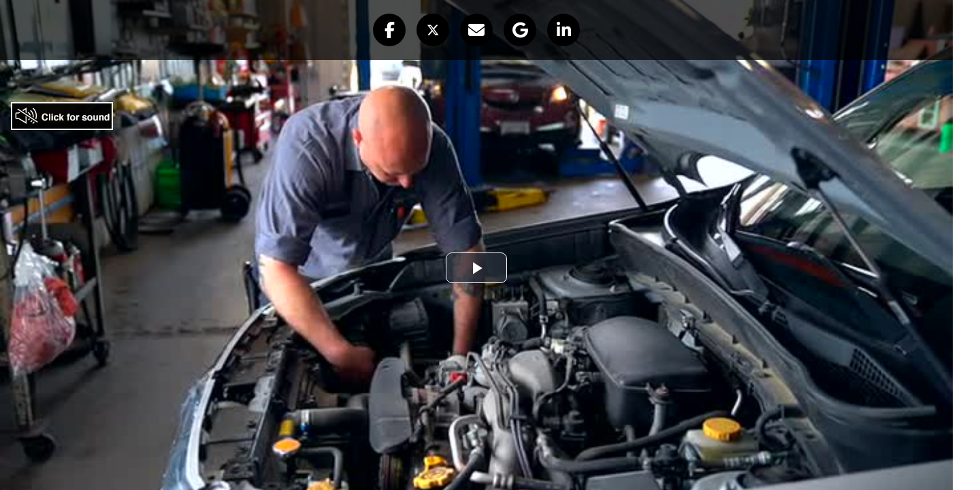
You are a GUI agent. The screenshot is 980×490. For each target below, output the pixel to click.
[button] (389, 30)
